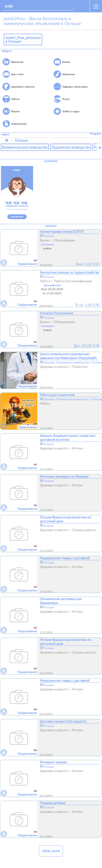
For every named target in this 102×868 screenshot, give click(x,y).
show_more (51, 851)
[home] (83, 6)
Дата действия (52, 285)
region (5, 134)
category (7, 51)
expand (95, 134)
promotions (51, 161)
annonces (51, 226)
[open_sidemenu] (96, 6)
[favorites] (4, 263)
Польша (21, 140)
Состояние (47, 244)
